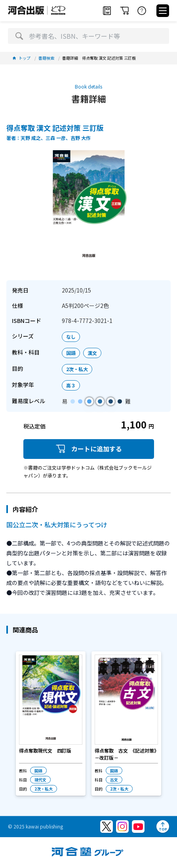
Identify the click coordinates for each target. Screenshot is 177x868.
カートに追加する (89, 449)
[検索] (19, 36)
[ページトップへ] (163, 826)
